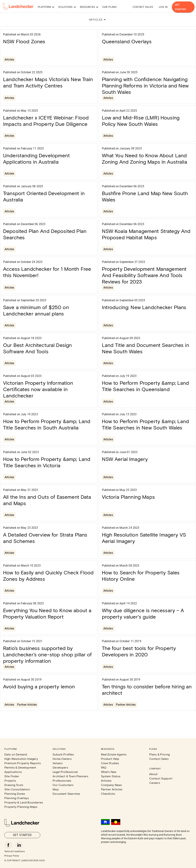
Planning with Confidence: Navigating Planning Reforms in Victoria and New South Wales (145, 85)
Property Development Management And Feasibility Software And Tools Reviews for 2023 (144, 275)
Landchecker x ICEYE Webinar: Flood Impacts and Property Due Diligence (46, 121)
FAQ (104, 767)
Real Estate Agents (114, 754)
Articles (9, 60)
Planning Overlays (17, 798)
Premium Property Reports (23, 763)
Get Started (183, 7)
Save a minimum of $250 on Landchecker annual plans (36, 310)
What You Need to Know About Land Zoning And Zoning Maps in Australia (145, 158)
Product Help (110, 759)
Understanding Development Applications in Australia (36, 158)
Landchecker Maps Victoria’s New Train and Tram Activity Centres (48, 82)
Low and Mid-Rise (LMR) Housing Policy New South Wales (141, 121)
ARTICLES (98, 20)
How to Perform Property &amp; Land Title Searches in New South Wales (146, 424)
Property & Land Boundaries (24, 802)
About (153, 774)
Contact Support (161, 778)
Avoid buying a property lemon (39, 686)
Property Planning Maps (21, 807)
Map (56, 789)
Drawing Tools (14, 785)
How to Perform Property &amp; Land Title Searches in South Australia (47, 424)
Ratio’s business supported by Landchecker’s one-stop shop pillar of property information (48, 654)
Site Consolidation (17, 789)
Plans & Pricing (159, 754)
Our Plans (109, 7)
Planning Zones (15, 794)
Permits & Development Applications (20, 770)
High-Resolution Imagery (21, 759)
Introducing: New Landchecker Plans (144, 307)
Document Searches (66, 794)
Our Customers (63, 785)
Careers (155, 783)
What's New (109, 772)
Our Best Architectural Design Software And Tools (37, 348)
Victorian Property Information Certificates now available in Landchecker (38, 389)
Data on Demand (16, 754)
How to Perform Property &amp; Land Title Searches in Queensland (146, 386)
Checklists (108, 794)
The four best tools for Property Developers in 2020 (139, 651)
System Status (111, 776)
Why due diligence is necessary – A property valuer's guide (143, 613)
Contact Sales (143, 7)
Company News (112, 785)
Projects (10, 780)
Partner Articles (27, 705)
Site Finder (12, 776)
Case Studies (110, 763)
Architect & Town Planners (70, 776)
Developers (60, 767)
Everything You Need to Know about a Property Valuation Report (47, 613)
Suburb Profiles (63, 754)
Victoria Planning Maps (128, 497)
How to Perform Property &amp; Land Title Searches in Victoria (47, 462)
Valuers (58, 763)
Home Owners (62, 759)
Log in (163, 7)
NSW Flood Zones (24, 41)
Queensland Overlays (127, 41)
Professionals (62, 780)
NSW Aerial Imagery (125, 459)
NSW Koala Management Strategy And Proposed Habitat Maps (146, 234)
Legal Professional (65, 772)
